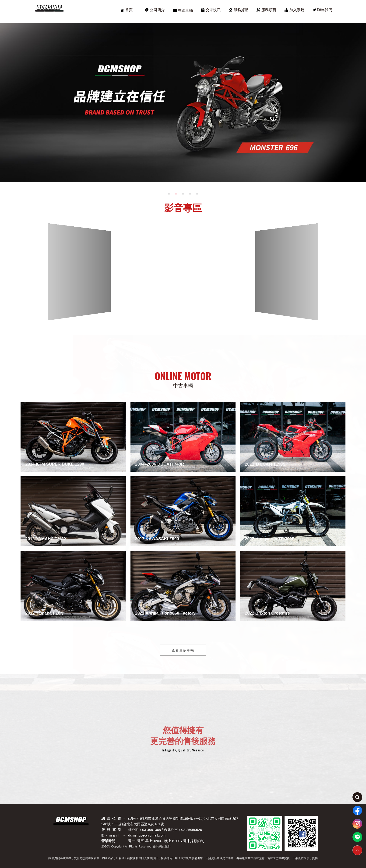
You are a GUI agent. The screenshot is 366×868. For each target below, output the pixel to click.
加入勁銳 (294, 10)
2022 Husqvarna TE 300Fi (270, 539)
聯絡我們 (322, 10)
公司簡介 (155, 10)
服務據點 (239, 10)
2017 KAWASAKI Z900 (157, 539)
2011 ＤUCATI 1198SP (267, 464)
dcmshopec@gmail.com (147, 835)
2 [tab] (176, 194)
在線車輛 (183, 10)
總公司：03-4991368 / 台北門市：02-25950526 (165, 830)
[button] (176, 318)
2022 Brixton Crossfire (267, 613)
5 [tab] (197, 194)
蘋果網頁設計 (162, 846)
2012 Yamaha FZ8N (44, 613)
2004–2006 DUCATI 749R (160, 464)
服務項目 (266, 10)
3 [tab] (183, 194)
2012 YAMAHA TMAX (46, 539)
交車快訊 (211, 10)
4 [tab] (190, 194)
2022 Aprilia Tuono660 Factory (165, 613)
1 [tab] (169, 194)
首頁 (126, 10)
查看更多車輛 (183, 650)
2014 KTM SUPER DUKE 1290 (55, 464)
